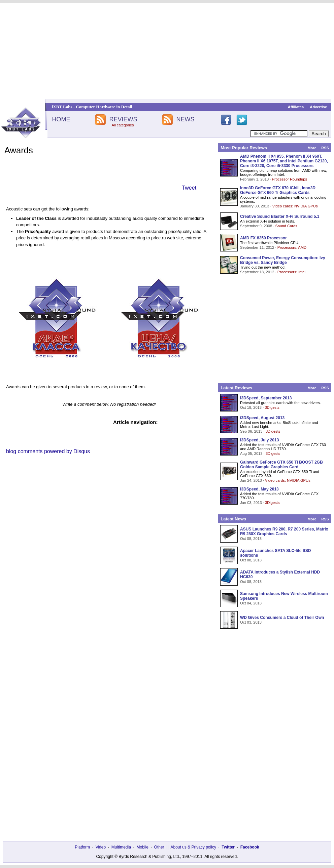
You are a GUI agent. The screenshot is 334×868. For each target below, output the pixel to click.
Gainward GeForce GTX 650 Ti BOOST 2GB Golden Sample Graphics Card (281, 465)
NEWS (186, 119)
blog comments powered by (48, 451)
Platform (82, 847)
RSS (325, 148)
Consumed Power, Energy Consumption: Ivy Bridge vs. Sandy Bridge (283, 260)
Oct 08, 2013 (251, 539)
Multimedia (121, 847)
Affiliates (296, 107)
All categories (123, 125)
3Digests (272, 407)
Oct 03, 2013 (251, 622)
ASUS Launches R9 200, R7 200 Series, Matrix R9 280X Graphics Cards (284, 531)
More (312, 148)
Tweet (189, 188)
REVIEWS (123, 119)
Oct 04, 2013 (251, 603)
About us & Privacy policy (193, 847)
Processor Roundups (290, 179)
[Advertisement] (167, 51)
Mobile (143, 847)
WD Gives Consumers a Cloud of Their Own (282, 618)
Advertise (318, 107)
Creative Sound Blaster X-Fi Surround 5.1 (280, 216)
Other (159, 847)
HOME (61, 119)
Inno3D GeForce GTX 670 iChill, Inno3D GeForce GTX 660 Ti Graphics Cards (278, 190)
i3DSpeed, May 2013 (259, 489)
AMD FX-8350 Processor (263, 238)
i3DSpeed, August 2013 (262, 418)
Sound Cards (286, 226)
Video (101, 847)
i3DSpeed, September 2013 (266, 398)
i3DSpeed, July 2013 (259, 440)
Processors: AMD (292, 247)
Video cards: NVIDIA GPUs (295, 206)
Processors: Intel (291, 272)
